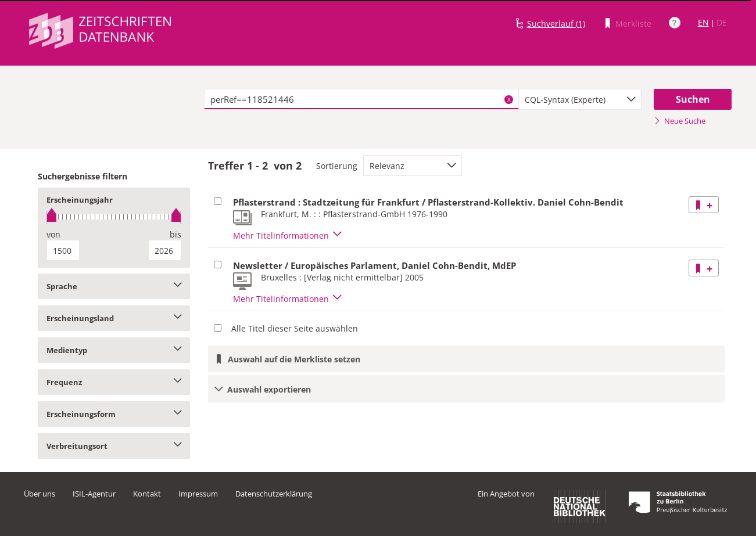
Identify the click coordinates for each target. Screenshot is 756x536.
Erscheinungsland (114, 318)
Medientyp (114, 350)
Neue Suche (680, 121)
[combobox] (580, 99)
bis (175, 234)
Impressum (198, 494)
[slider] (114, 217)
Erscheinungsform (114, 414)
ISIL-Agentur (94, 494)
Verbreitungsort (114, 446)
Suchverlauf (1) (556, 24)
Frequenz (114, 382)
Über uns (40, 494)
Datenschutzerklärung (274, 494)
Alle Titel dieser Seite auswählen (295, 328)
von (53, 234)
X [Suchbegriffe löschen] (509, 99)
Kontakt (147, 494)
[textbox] (362, 99)
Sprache (114, 286)
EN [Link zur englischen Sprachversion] (703, 22)
